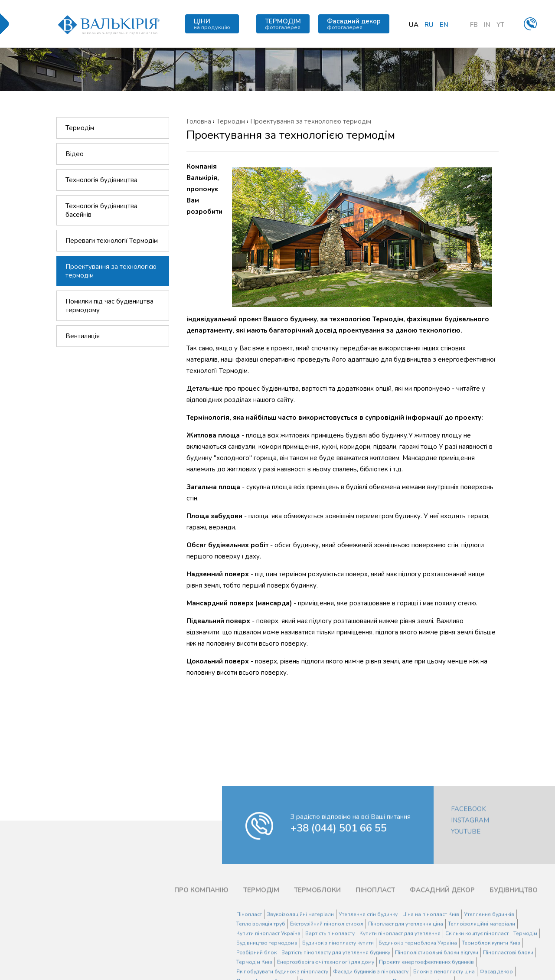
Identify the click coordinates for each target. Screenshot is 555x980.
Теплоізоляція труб (261, 970)
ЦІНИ (212, 24)
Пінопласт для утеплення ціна (406, 970)
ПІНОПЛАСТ (375, 936)
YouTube (466, 877)
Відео (75, 154)
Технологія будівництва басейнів (101, 211)
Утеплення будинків (489, 960)
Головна (199, 121)
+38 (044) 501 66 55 (339, 874)
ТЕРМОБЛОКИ (317, 936)
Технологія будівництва (101, 180)
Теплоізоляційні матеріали (482, 970)
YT (500, 25)
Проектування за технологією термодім (111, 271)
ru (429, 25)
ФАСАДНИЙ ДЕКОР (442, 936)
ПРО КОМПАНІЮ (201, 936)
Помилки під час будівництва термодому (109, 306)
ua (414, 25)
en (444, 25)
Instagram (470, 866)
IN (487, 25)
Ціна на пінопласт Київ (431, 960)
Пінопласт (249, 960)
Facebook (468, 855)
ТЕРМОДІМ (283, 24)
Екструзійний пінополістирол (327, 970)
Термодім (80, 128)
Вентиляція (83, 336)
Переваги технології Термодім (112, 241)
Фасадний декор (354, 24)
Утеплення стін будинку (368, 960)
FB (474, 25)
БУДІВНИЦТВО (514, 936)
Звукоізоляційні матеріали (300, 960)
